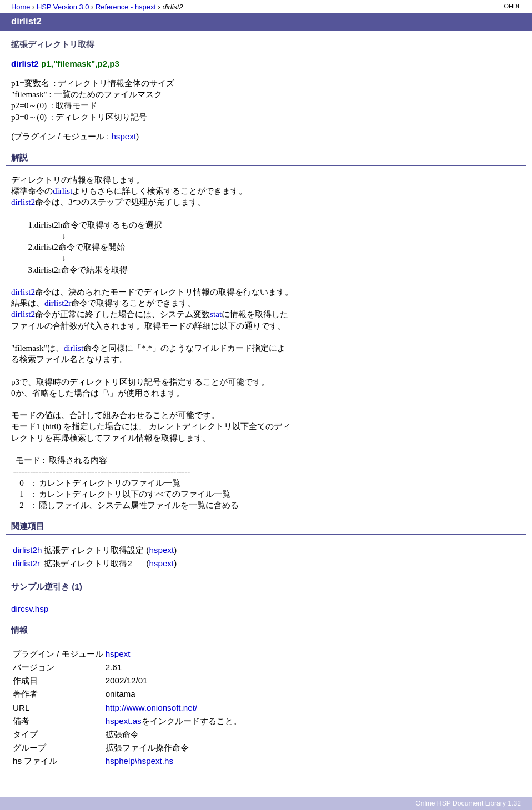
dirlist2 (23, 202)
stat (216, 314)
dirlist (62, 191)
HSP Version (63, 7)
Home (21, 7)
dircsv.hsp (30, 609)
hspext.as (124, 721)
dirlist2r (58, 303)
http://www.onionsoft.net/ (151, 708)
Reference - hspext (126, 7)
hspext (124, 136)
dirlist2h (27, 550)
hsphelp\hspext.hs (139, 761)
